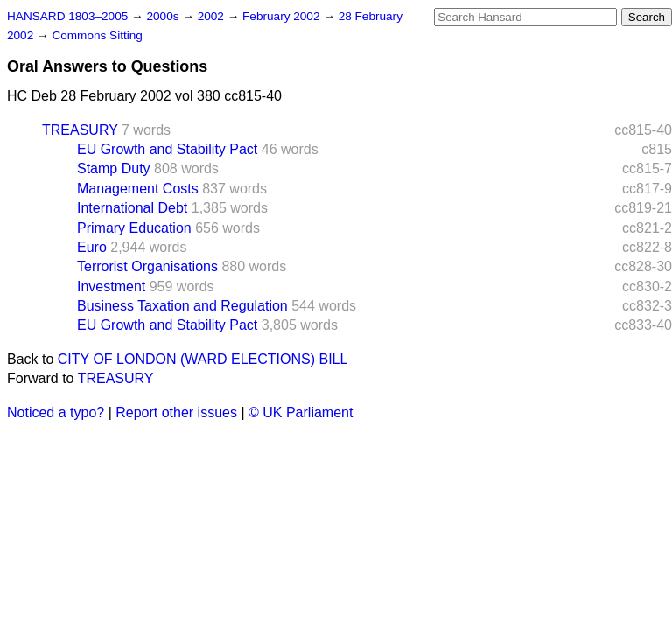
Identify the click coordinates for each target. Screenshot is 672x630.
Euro (92, 247)
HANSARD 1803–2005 (67, 16)
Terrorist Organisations (147, 266)
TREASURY (80, 130)
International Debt (132, 208)
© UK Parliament (301, 413)
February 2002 (283, 16)
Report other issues (176, 413)
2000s (164, 16)
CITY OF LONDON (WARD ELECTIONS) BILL (203, 359)
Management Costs (138, 189)
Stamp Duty (114, 168)
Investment (111, 287)
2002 (213, 16)
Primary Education (134, 228)
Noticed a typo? (56, 413)
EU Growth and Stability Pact (167, 149)
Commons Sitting (97, 35)
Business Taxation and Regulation (182, 306)
